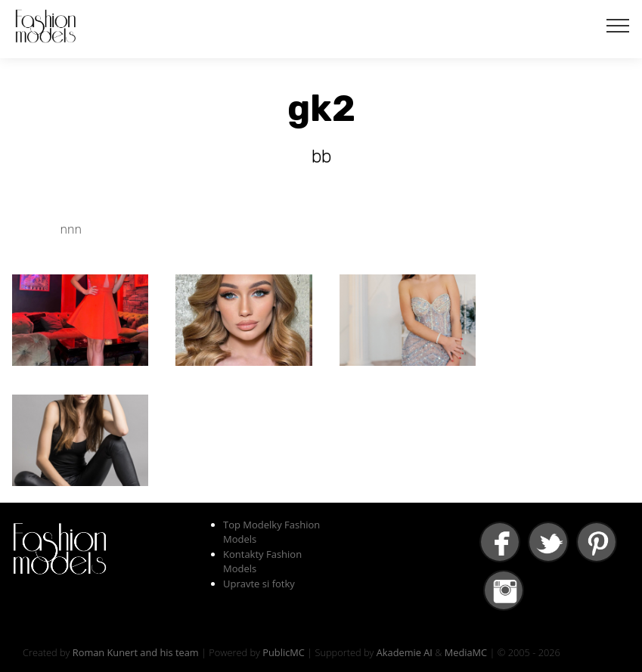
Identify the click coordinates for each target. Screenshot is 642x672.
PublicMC (284, 652)
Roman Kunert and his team (136, 652)
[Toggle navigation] (618, 25)
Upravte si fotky (259, 584)
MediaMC (466, 652)
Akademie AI (405, 652)
